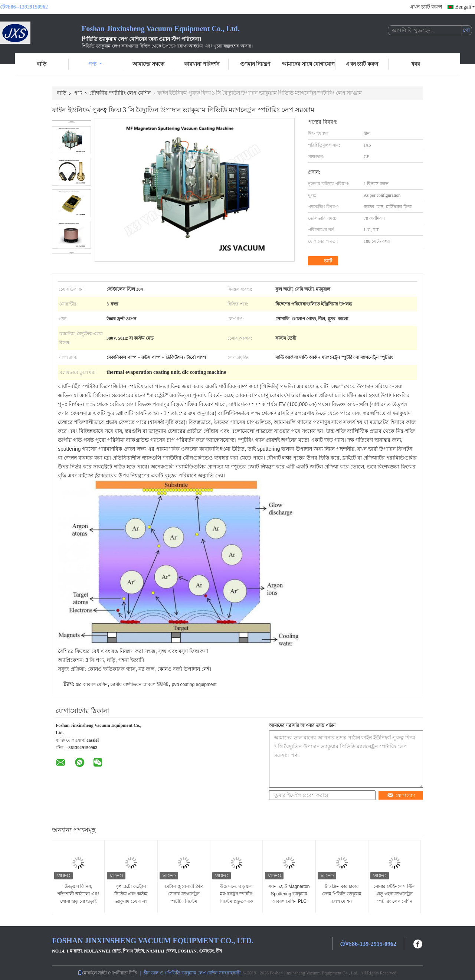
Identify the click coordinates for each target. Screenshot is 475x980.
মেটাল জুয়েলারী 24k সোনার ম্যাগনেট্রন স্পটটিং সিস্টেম (184, 894)
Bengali (465, 7)
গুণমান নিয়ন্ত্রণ (255, 64)
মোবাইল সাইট (92, 973)
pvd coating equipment (194, 685)
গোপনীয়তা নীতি (122, 973)
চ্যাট (324, 261)
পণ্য (95, 64)
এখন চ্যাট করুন (426, 7)
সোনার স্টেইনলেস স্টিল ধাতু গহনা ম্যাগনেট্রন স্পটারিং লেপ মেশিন (394, 894)
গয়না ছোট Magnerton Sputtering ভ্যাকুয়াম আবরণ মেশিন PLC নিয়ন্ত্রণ (289, 898)
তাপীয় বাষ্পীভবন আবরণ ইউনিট (140, 685)
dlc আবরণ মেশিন (92, 685)
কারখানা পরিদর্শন (202, 64)
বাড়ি (42, 64)
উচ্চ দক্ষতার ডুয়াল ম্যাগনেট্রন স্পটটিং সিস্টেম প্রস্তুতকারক (236, 894)
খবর (415, 64)
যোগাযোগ (401, 795)
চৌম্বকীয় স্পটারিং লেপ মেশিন (120, 93)
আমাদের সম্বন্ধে (149, 64)
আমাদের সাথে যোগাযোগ (308, 64)
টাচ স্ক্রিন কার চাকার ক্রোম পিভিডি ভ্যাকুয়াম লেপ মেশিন (342, 894)
